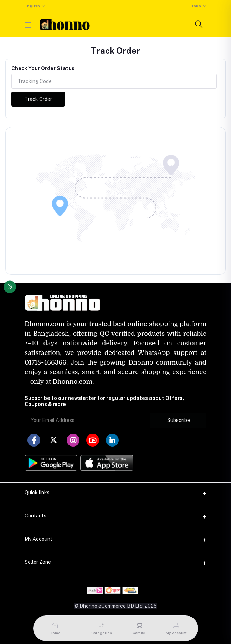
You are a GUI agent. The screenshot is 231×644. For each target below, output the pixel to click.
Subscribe (179, 420)
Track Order (38, 99)
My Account (38, 539)
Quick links (37, 493)
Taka (196, 6)
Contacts (35, 516)
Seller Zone (38, 562)
